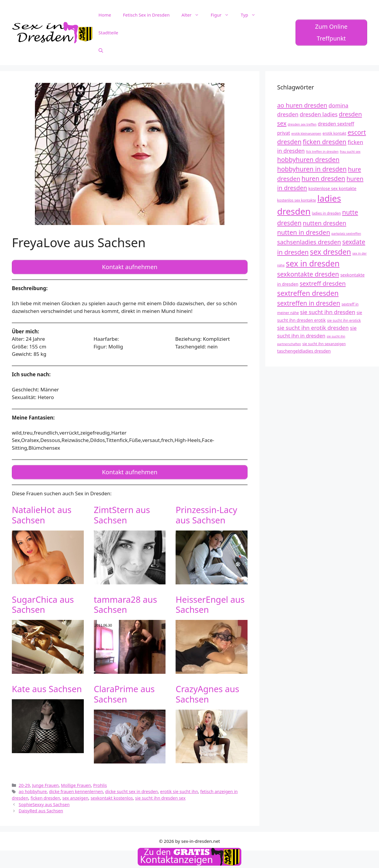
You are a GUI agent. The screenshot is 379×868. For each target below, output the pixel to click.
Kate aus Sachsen (47, 686)
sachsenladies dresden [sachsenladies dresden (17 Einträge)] (309, 242)
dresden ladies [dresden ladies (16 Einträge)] (319, 114)
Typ (251, 15)
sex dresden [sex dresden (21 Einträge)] (331, 252)
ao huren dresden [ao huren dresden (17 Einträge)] (302, 105)
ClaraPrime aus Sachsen (124, 692)
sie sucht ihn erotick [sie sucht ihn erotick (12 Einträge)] (344, 320)
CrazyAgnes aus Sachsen (207, 692)
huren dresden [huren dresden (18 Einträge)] (323, 178)
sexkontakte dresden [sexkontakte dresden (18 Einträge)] (308, 274)
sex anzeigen (76, 796)
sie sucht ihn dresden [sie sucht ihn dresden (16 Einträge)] (328, 312)
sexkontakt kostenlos (112, 796)
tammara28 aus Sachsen (126, 602)
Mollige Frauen (76, 783)
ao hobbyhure (33, 789)
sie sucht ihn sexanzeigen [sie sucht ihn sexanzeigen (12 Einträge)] (324, 344)
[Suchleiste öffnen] (101, 50)
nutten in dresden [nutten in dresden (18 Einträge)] (304, 232)
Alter (193, 15)
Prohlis (100, 783)
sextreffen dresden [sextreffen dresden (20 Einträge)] (308, 293)
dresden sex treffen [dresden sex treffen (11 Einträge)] (302, 124)
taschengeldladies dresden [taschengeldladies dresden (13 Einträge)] (304, 351)
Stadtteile (109, 33)
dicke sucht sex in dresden (131, 789)
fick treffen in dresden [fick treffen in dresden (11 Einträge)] (322, 152)
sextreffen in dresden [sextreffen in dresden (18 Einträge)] (309, 303)
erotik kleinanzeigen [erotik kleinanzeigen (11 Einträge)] (306, 134)
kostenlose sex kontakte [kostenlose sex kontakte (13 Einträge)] (332, 188)
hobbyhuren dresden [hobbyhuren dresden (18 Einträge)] (308, 159)
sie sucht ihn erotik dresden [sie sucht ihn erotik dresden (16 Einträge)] (313, 328)
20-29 (24, 783)
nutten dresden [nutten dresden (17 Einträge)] (325, 223)
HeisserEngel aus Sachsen (210, 602)
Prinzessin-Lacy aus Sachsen (206, 512)
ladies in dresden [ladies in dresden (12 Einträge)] (326, 213)
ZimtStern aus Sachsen (122, 512)
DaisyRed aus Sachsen (41, 808)
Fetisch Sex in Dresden (146, 15)
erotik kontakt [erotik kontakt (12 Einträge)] (334, 133)
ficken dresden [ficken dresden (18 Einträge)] (325, 142)
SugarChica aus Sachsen (43, 602)
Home (105, 15)
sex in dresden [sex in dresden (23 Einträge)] (313, 263)
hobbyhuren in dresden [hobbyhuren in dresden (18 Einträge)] (312, 169)
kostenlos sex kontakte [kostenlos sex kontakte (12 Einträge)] (297, 200)
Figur (223, 15)
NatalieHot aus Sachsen (42, 512)
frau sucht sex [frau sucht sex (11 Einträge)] (350, 152)
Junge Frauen (45, 783)
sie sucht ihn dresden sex (160, 796)
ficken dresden (45, 796)
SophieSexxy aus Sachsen (44, 802)
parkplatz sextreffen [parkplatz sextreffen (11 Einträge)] (346, 234)
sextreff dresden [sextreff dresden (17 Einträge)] (323, 283)
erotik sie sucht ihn (179, 789)
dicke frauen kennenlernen (76, 789)
